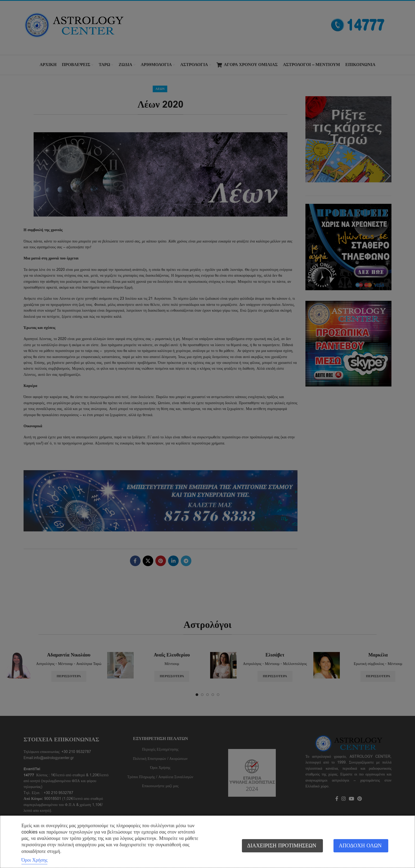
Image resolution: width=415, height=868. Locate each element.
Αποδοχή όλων (360, 846)
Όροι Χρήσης (34, 860)
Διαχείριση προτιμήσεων (282, 846)
